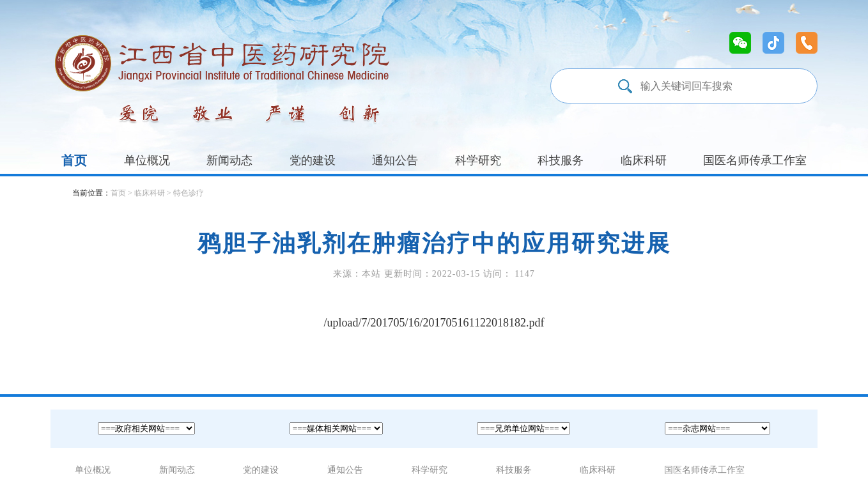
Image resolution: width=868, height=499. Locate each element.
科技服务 (561, 160)
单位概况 (147, 160)
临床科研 (644, 160)
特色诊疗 (189, 193)
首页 (74, 160)
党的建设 (313, 160)
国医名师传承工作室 (755, 160)
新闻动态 (229, 160)
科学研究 (478, 160)
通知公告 (395, 160)
